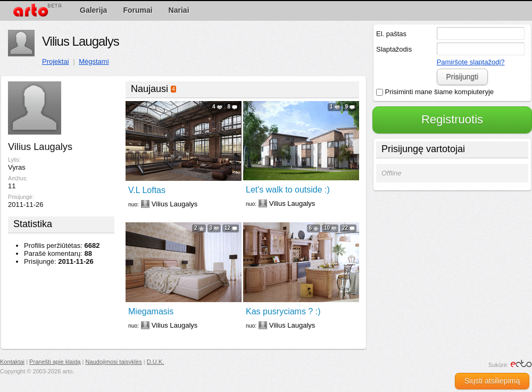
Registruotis (452, 119)
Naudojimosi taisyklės (114, 362)
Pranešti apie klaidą (55, 362)
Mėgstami (94, 61)
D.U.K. (156, 362)
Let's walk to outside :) (288, 190)
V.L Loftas (147, 190)
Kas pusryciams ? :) (283, 311)
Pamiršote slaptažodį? (471, 62)
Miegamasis (151, 311)
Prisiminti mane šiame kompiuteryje (435, 92)
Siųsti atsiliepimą (492, 381)
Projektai (56, 61)
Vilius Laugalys (81, 41)
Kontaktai (12, 362)
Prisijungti (462, 77)
